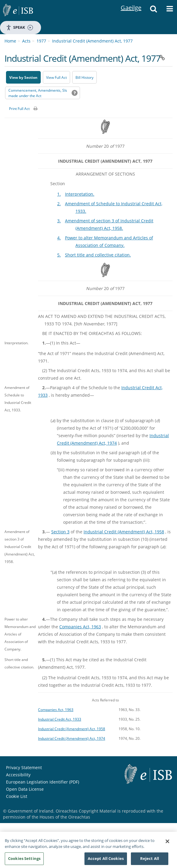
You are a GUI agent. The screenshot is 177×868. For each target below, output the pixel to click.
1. (59, 194)
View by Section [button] (23, 77)
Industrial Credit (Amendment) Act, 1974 (72, 738)
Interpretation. (80, 194)
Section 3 (60, 532)
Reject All (150, 861)
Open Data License (25, 789)
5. (59, 255)
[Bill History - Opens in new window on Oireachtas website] (84, 77)
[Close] (167, 844)
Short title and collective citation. (98, 255)
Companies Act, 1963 (80, 627)
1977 (41, 41)
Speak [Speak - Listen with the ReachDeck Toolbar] (19, 27)
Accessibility (18, 775)
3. (59, 221)
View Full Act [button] (56, 77)
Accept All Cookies (106, 861)
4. (59, 238)
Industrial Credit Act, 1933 (60, 719)
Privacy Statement (24, 767)
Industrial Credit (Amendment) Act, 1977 (92, 41)
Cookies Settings (24, 861)
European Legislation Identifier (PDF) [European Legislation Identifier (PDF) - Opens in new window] (43, 782)
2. (59, 204)
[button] (153, 10)
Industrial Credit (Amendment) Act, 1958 (124, 532)
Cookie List (17, 796)
